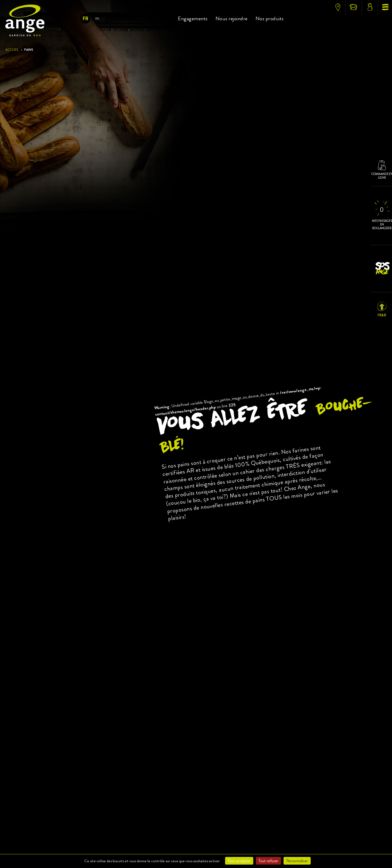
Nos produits (270, 19)
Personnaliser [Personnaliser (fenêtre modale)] (297, 861)
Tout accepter (239, 861)
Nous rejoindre (232, 19)
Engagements (193, 19)
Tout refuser (268, 861)
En (97, 19)
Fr (85, 19)
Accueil (12, 50)
